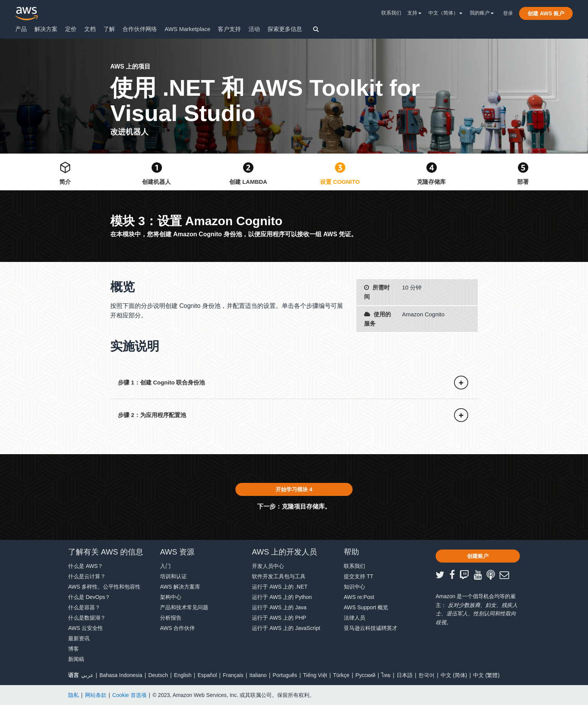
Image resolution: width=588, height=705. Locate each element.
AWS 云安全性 (86, 628)
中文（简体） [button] (445, 13)
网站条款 (96, 695)
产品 (21, 29)
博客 (73, 649)
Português (285, 675)
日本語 (405, 675)
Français (233, 675)
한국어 (426, 675)
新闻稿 (76, 659)
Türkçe (341, 675)
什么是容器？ (84, 607)
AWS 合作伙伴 (177, 628)
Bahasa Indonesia (121, 675)
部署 (523, 182)
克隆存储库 (431, 182)
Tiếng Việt (315, 675)
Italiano (258, 675)
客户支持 (229, 29)
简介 (65, 182)
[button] (546, 13)
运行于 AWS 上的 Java (279, 607)
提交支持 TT (359, 576)
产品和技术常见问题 (184, 607)
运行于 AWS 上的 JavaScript (286, 628)
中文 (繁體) (486, 675)
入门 (165, 566)
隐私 (73, 695)
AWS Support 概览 (366, 607)
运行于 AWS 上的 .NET (280, 587)
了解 (109, 29)
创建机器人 (156, 182)
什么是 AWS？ (86, 566)
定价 (71, 29)
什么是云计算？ (87, 576)
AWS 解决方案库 (180, 587)
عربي (87, 675)
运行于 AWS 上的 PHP (279, 618)
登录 (508, 13)
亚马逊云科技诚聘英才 (371, 628)
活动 (254, 29)
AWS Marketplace (187, 29)
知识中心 (354, 587)
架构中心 (171, 597)
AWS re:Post (359, 597)
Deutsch (158, 675)
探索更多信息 (285, 29)
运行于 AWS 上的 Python (282, 597)
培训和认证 (173, 576)
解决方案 (46, 29)
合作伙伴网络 (140, 29)
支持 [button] (414, 13)
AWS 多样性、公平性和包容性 (104, 587)
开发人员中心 (268, 566)
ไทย (386, 675)
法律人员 (354, 618)
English (183, 675)
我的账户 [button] (482, 13)
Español (207, 675)
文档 (90, 29)
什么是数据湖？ (87, 618)
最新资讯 (79, 638)
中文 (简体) (454, 675)
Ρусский (366, 675)
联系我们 (391, 13)
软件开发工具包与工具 (279, 576)
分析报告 (171, 618)
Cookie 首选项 (129, 695)
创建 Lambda (248, 182)
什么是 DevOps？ (89, 597)
